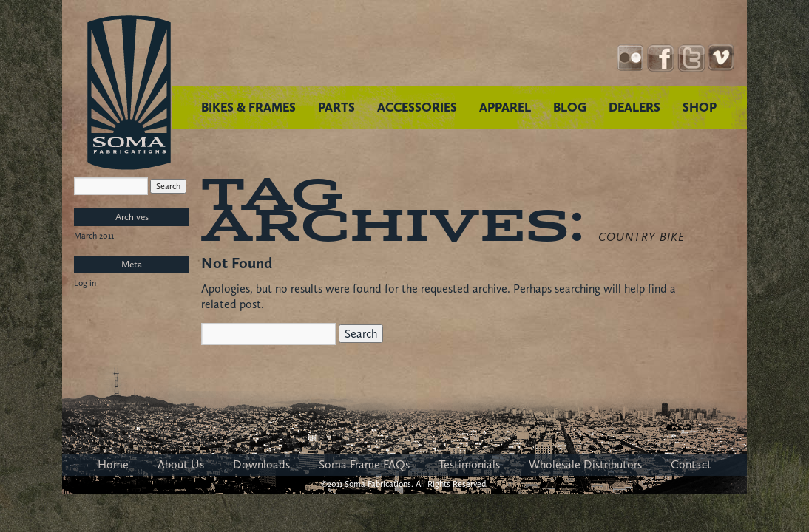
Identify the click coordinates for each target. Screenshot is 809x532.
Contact (691, 464)
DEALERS (634, 107)
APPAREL (505, 107)
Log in (85, 283)
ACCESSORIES (417, 107)
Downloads (261, 464)
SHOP (700, 107)
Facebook (661, 58)
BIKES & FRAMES (248, 107)
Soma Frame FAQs (364, 464)
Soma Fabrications (129, 92)
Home (113, 464)
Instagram (630, 58)
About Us (181, 464)
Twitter (691, 58)
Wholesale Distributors (585, 464)
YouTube (721, 58)
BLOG (570, 107)
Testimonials (469, 464)
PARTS (336, 107)
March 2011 (94, 236)
